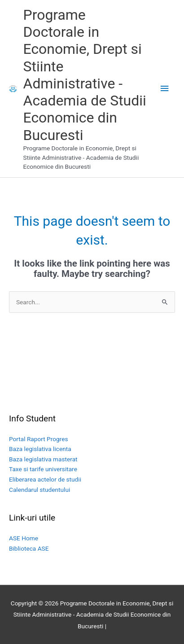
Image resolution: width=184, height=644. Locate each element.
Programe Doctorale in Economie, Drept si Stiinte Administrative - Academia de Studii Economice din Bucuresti (85, 75)
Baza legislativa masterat (43, 459)
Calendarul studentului (39, 490)
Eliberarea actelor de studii (45, 479)
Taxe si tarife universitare (43, 469)
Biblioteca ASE (29, 548)
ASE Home (24, 538)
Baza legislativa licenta (40, 449)
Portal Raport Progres (39, 439)
